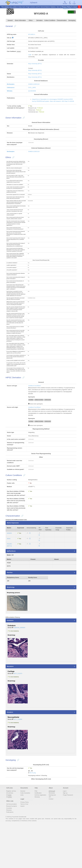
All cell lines (11, 836)
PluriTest (11, 614)
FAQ (36, 833)
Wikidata (11, 94)
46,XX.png (33, 815)
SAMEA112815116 (35, 87)
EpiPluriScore (13, 591)
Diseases (10, 853)
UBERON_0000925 (21, 669)
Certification (38, 836)
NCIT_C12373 (20, 715)
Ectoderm (11, 754)
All (10, 838)
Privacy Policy (66, 7)
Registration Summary (68, 9)
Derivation (40, 21)
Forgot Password (67, 838)
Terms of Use (25, 847)
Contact (51, 842)
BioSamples (12, 87)
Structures (52, 836)
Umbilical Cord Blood (35, 410)
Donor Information (21, 21)
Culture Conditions (50, 21)
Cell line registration (41, 838)
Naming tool (52, 838)
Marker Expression (14, 562)
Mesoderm (12, 708)
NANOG (11, 573)
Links (23, 838)
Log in (64, 833)
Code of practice (26, 836)
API (50, 840)
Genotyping (71, 21)
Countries (10, 851)
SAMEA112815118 (35, 158)
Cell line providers (13, 847)
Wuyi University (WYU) (36, 65)
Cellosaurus (12, 90)
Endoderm (12, 662)
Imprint (23, 849)
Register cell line (13, 833)
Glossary (38, 840)
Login (73, 3)
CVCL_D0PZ (33, 90)
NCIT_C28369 (20, 761)
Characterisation (61, 21)
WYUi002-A (32, 35)
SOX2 (10, 578)
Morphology (12, 629)
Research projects (13, 849)
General (11, 21)
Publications (11, 855)
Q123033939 (33, 94)
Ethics (31, 21)
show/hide (20, 53)
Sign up (65, 836)
